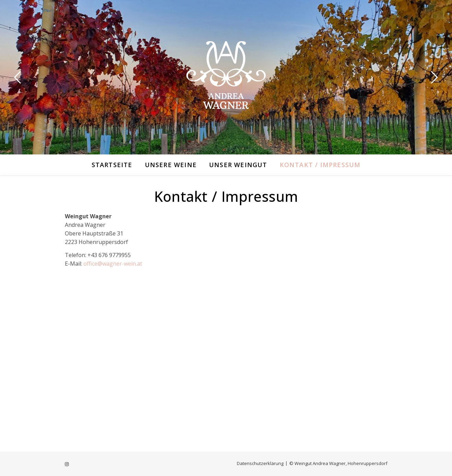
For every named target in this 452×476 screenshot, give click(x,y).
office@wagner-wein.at (113, 264)
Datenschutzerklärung (260, 463)
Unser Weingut (238, 165)
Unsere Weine (171, 165)
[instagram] (67, 464)
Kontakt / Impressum (320, 165)
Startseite (112, 165)
